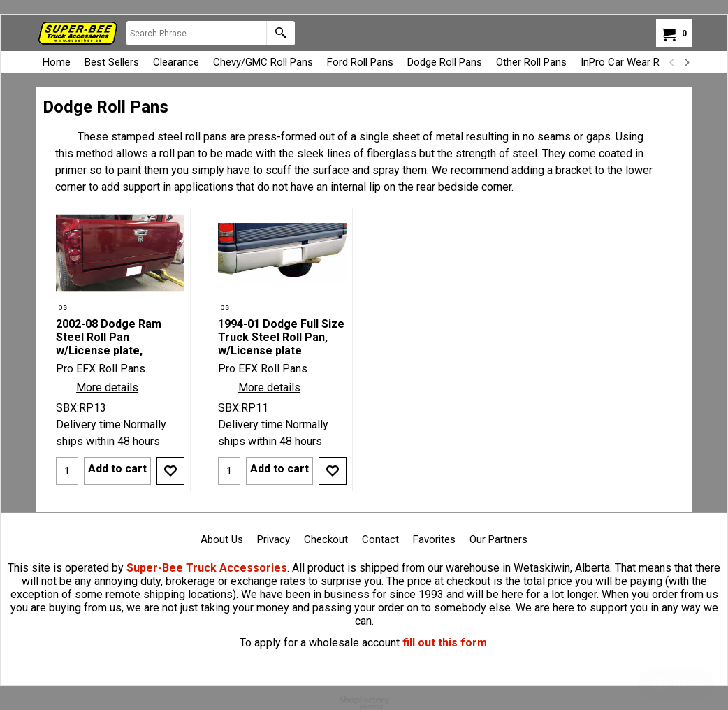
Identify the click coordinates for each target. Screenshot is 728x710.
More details (107, 387)
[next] (686, 62)
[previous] (672, 62)
